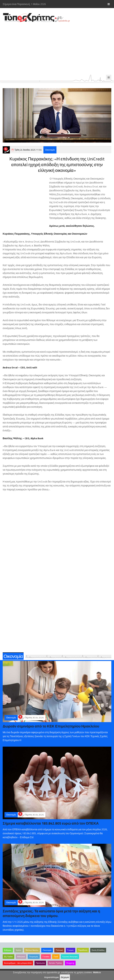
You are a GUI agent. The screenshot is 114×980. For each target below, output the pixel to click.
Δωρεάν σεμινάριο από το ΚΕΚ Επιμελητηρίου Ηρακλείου (51, 726)
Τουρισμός (34, 957)
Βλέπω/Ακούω (32, 950)
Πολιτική (59, 950)
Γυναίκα (46, 957)
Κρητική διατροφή (70, 957)
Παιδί (56, 957)
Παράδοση (83, 950)
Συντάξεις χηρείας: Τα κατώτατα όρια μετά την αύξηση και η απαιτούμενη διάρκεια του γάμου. (51, 913)
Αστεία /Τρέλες (55, 963)
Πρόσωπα (40, 963)
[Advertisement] (57, 49)
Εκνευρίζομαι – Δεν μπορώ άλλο (18, 963)
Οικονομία (50, 150)
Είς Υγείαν (8, 957)
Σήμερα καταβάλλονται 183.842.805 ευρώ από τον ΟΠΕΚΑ (51, 823)
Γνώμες (70, 950)
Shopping (70, 963)
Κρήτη (18, 950)
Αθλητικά (21, 957)
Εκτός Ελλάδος (98, 950)
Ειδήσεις (8, 950)
